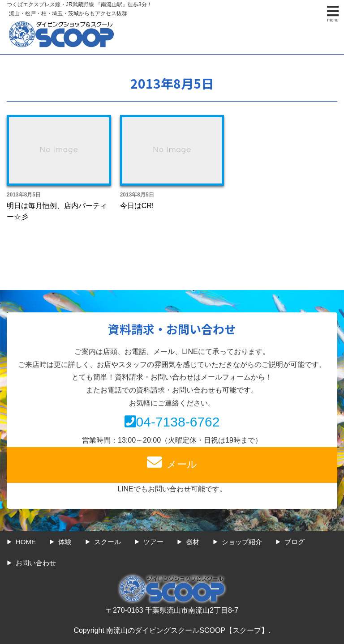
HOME (26, 542)
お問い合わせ (36, 563)
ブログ (295, 542)
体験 (65, 542)
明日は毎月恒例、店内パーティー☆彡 (57, 211)
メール (172, 462)
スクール (107, 542)
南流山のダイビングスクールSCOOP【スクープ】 (187, 630)
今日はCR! (137, 206)
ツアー (153, 542)
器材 (193, 542)
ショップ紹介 (242, 542)
